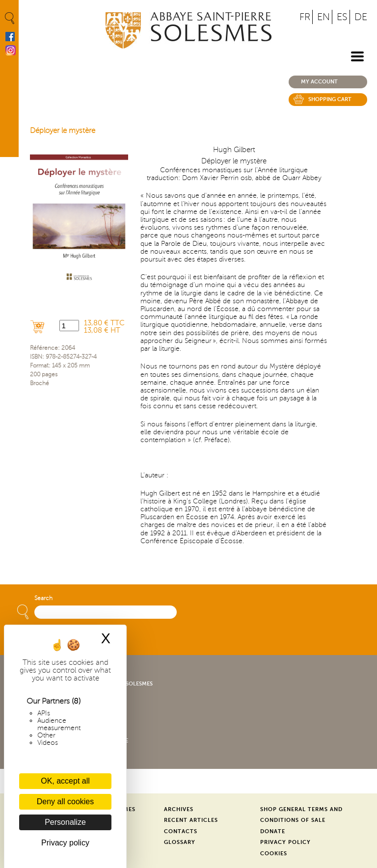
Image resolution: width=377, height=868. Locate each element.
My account (319, 82)
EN (323, 17)
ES (342, 17)
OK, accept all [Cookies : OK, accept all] (65, 781)
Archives (179, 809)
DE (361, 17)
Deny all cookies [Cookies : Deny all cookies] (66, 802)
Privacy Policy (285, 842)
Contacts (181, 831)
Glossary (180, 842)
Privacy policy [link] (65, 843)
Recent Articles (191, 820)
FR (305, 17)
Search (43, 598)
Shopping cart (330, 99)
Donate (273, 831)
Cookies (274, 854)
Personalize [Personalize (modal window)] (65, 822)
